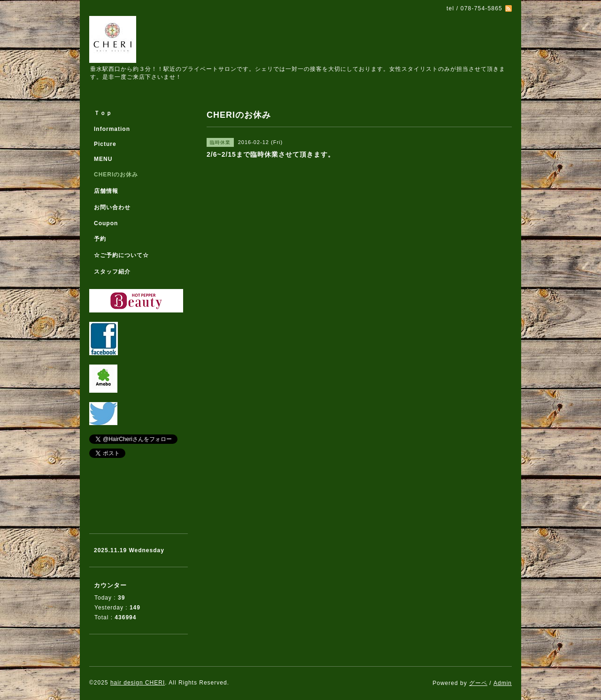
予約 (100, 239)
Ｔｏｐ (103, 113)
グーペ (478, 683)
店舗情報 (106, 191)
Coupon (106, 223)
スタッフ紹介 (112, 272)
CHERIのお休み (116, 175)
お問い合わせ (112, 207)
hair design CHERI (138, 683)
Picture (105, 144)
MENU (103, 159)
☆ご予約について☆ (121, 255)
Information (112, 129)
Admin (503, 683)
